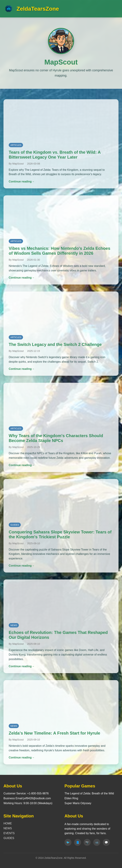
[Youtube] (97, 842)
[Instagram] (87, 842)
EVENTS (9, 833)
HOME (8, 823)
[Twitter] (68, 842)
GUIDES (9, 838)
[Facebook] (78, 842)
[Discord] (106, 842)
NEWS (8, 828)
